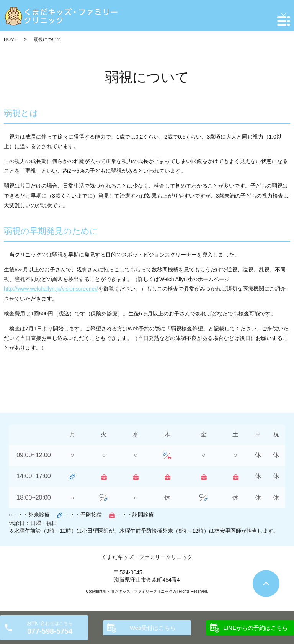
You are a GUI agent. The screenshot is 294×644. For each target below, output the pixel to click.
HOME (11, 39)
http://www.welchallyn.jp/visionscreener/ (51, 289)
